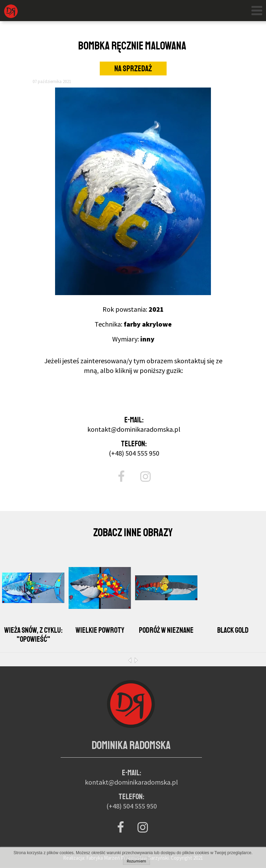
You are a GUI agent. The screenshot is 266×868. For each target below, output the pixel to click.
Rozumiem (136, 861)
